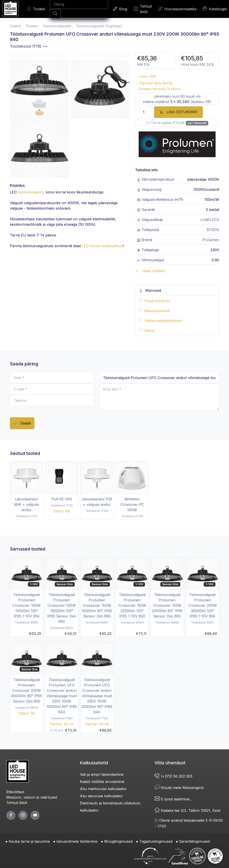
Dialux (149, 330)
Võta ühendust (170, 763)
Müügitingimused (118, 841)
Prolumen (211, 240)
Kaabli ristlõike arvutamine (102, 782)
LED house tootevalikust (102, 246)
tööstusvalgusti (31, 192)
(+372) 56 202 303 (173, 776)
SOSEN (213, 230)
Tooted (36, 9)
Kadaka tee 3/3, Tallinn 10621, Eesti (187, 810)
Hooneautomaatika (177, 9)
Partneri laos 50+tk (154, 83)
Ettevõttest (15, 792)
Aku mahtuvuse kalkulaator (103, 789)
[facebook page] (11, 815)
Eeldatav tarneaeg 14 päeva (158, 89)
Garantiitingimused (194, 841)
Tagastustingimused (156, 841)
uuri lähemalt (197, 123)
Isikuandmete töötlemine (77, 841)
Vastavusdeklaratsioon (163, 321)
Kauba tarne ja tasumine (29, 841)
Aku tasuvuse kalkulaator (102, 796)
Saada (22, 423)
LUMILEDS (210, 220)
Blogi (120, 9)
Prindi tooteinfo (157, 301)
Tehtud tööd (143, 9)
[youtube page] (35, 815)
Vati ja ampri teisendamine (102, 774)
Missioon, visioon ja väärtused (32, 797)
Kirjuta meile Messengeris (179, 788)
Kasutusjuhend (157, 311)
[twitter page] (23, 815)
